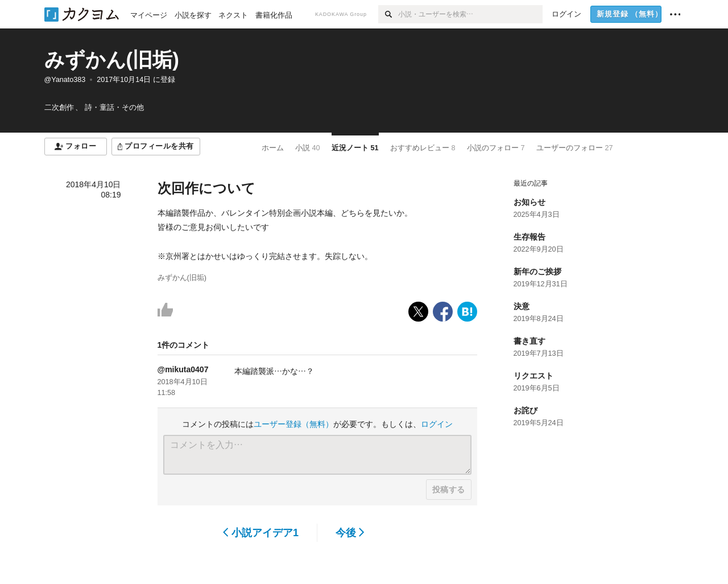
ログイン (437, 424)
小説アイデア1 (261, 533)
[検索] (388, 14)
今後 (350, 533)
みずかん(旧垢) (112, 59)
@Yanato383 (65, 80)
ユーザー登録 (293, 424)
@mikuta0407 (183, 369)
